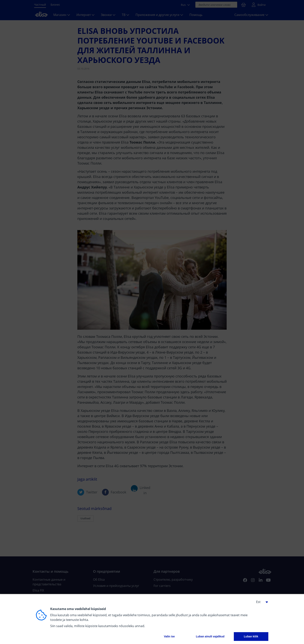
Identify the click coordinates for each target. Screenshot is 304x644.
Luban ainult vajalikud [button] (210, 636)
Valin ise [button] (169, 636)
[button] (261, 602)
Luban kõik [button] (251, 636)
